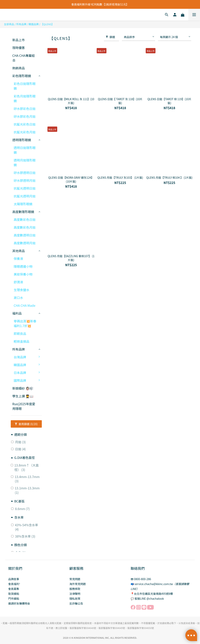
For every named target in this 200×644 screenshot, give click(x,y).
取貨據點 (14, 594)
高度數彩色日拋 (25, 219)
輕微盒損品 (21, 341)
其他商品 (19, 251)
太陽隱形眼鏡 (23, 204)
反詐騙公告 (76, 603)
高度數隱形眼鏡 (23, 212)
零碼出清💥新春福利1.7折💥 (25, 323)
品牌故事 (14, 579)
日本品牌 (28, 373)
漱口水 (18, 298)
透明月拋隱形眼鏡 (25, 162)
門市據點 (14, 599)
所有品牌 (21, 24)
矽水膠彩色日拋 (25, 109)
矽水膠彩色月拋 (25, 116)
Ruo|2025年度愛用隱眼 (24, 406)
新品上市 (19, 40)
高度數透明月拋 (25, 243)
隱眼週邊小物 (23, 266)
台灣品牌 (28, 357)
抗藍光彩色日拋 (25, 124)
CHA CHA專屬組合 (24, 58)
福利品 (17, 313)
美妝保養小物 (23, 274)
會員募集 (14, 589)
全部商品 (9, 24)
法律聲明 (75, 594)
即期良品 (20, 334)
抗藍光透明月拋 (25, 196)
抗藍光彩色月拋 (25, 132)
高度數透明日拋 (25, 235)
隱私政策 (75, 599)
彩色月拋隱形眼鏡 (25, 98)
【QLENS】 (47, 24)
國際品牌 (28, 380)
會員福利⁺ (14, 584)
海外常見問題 (78, 584)
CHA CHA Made (25, 305)
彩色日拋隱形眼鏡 (25, 86)
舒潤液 (18, 282)
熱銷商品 (19, 68)
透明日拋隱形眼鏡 (25, 150)
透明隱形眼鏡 (22, 140)
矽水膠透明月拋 (25, 180)
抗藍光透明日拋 (25, 188)
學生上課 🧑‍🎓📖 (23, 396)
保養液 (18, 259)
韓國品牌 (34, 24)
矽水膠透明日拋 (25, 173)
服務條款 (75, 589)
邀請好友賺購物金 (19, 603)
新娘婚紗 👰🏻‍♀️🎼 (23, 388)
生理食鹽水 (21, 290)
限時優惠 (19, 48)
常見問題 (75, 579)
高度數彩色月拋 (25, 227)
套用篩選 (26, 424)
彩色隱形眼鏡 (22, 76)
